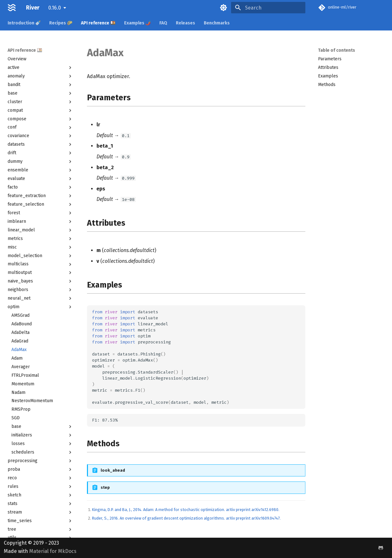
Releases (186, 23)
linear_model (40, 230)
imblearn (40, 222)
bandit (40, 85)
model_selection (40, 256)
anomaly (40, 76)
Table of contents (337, 50)
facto (40, 187)
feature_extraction (40, 196)
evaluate (40, 179)
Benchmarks (217, 23)
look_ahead (113, 470)
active (40, 68)
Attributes (328, 67)
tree (40, 529)
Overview (17, 59)
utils (40, 538)
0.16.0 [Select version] (55, 8)
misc (40, 247)
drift (40, 153)
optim (40, 307)
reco (40, 478)
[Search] (268, 8)
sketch (40, 495)
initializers (42, 435)
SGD (16, 418)
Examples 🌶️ (137, 23)
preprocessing (40, 461)
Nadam (18, 392)
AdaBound (22, 324)
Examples (328, 76)
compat (40, 110)
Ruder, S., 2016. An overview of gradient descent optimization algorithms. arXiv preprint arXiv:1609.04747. (186, 518)
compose (40, 119)
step (105, 487)
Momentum (23, 384)
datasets (40, 144)
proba (40, 469)
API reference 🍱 (98, 23)
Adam (17, 358)
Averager (21, 367)
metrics (40, 239)
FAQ (163, 23)
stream (40, 512)
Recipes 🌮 (61, 23)
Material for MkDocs (53, 551)
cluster (40, 102)
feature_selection (40, 204)
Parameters (330, 59)
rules (40, 487)
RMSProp (21, 409)
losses (42, 444)
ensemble (40, 170)
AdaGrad (20, 341)
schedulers (42, 452)
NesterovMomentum (32, 401)
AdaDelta (20, 332)
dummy (40, 162)
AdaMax (19, 350)
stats (40, 504)
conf (40, 127)
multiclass (40, 264)
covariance (40, 136)
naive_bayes (40, 281)
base (40, 93)
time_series (40, 521)
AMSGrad (20, 315)
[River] (12, 8)
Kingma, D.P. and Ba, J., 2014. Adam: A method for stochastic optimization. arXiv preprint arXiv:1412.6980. (186, 510)
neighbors (40, 290)
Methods (327, 85)
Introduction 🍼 (24, 23)
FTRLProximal (25, 375)
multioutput (40, 273)
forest (40, 213)
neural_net (40, 298)
